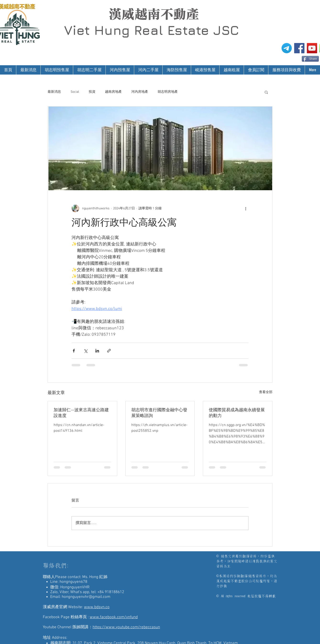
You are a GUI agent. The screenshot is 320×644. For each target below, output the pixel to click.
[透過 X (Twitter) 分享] (86, 351)
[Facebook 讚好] (293, 58)
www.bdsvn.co (97, 607)
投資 (92, 92)
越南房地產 (113, 92)
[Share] (310, 59)
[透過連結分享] (109, 351)
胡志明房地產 (168, 92)
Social (75, 92)
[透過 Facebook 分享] (74, 351)
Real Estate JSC (186, 30)
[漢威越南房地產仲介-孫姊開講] (312, 48)
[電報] (287, 48)
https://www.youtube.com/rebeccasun (126, 627)
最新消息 (54, 92)
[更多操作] (246, 208)
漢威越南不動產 (154, 14)
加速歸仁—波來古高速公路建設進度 (81, 413)
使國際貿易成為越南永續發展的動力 (237, 413)
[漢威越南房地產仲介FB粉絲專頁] (299, 48)
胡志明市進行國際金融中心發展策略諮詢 (159, 413)
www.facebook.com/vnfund (114, 617)
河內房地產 (140, 92)
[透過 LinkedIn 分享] (97, 351)
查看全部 (266, 392)
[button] (266, 92)
